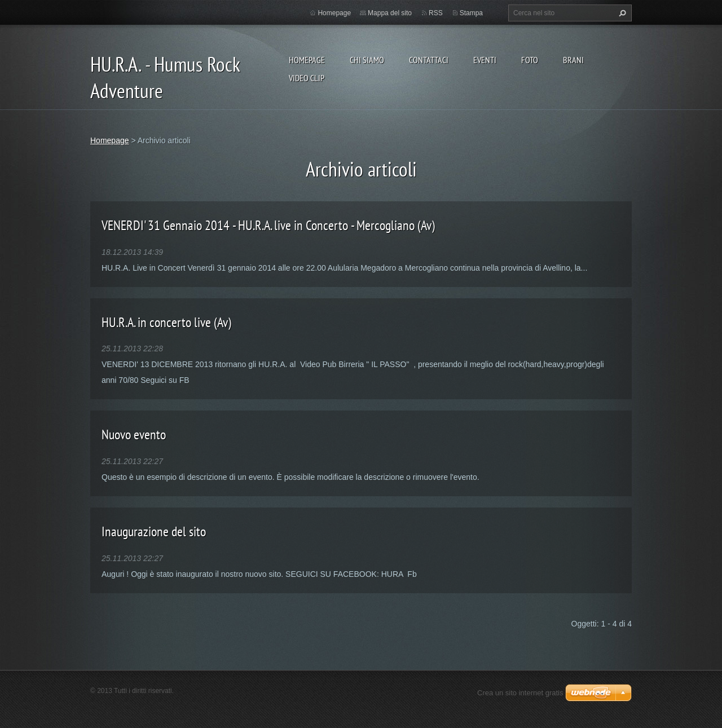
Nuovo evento (134, 434)
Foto (530, 60)
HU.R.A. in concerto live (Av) (166, 322)
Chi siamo (367, 60)
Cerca (621, 13)
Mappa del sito (390, 13)
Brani (573, 60)
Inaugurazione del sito (154, 531)
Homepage (307, 60)
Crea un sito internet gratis (520, 693)
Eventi (485, 60)
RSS (436, 13)
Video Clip (307, 78)
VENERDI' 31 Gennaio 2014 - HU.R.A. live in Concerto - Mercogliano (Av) (268, 225)
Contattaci (429, 60)
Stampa (471, 13)
